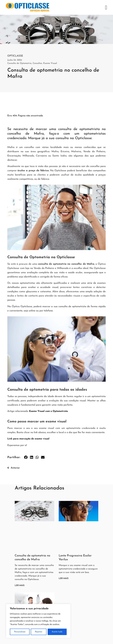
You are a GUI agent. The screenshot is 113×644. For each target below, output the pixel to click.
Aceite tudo (57, 632)
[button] (106, 7)
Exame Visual (50, 63)
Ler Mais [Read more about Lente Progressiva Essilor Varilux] (64, 578)
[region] (38, 621)
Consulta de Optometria (19, 63)
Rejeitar (39, 632)
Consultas (37, 63)
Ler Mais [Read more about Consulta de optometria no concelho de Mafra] (20, 585)
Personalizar (20, 632)
